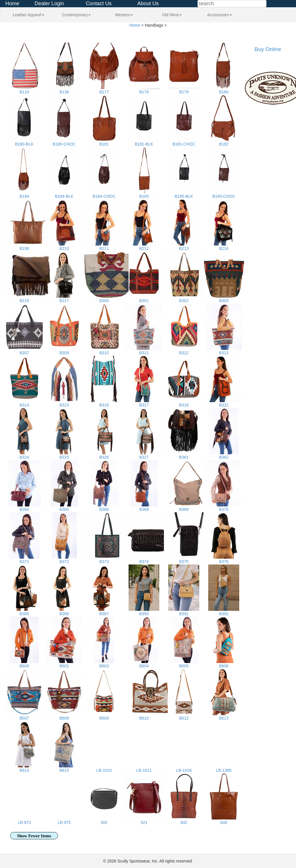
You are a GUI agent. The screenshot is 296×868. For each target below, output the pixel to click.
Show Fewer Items (34, 836)
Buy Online (268, 49)
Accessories (219, 15)
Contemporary (76, 15)
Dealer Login (49, 3)
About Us (148, 3)
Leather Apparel (29, 15)
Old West (172, 15)
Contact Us (99, 3)
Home (12, 3)
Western (124, 15)
